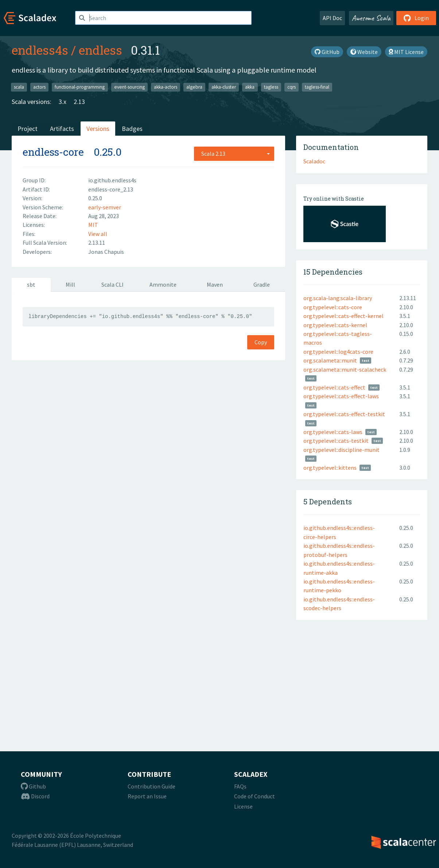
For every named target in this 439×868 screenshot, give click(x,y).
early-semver (105, 207)
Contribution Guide (151, 786)
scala (19, 87)
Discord (35, 796)
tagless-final (317, 87)
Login (416, 18)
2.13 (79, 102)
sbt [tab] (31, 284)
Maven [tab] (215, 284)
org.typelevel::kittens (330, 468)
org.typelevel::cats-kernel (335, 325)
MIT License (406, 52)
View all (98, 234)
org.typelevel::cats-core (333, 307)
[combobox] (234, 154)
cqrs (292, 87)
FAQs (240, 786)
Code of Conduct (255, 796)
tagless (271, 87)
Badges (132, 129)
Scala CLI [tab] (112, 284)
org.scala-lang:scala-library (338, 298)
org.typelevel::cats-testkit (336, 441)
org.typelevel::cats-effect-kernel (343, 316)
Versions (98, 129)
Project (28, 129)
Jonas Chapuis (106, 252)
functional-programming (80, 87)
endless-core (53, 152)
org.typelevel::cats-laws (333, 432)
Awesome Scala (371, 18)
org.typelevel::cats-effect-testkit (344, 414)
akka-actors (166, 87)
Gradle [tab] (262, 284)
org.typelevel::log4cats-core (338, 352)
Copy (261, 342)
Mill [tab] (70, 284)
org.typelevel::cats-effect (334, 387)
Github (33, 786)
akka (250, 87)
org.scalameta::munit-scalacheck (345, 369)
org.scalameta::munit (330, 360)
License (243, 806)
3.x (63, 102)
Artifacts (62, 129)
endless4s (40, 50)
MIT (93, 225)
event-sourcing (129, 87)
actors (39, 87)
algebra (194, 87)
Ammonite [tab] (163, 284)
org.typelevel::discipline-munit (341, 450)
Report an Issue (147, 796)
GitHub (327, 52)
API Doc (332, 18)
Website (364, 52)
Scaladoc (314, 161)
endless (100, 50)
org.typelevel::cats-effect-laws (341, 396)
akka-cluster (224, 87)
